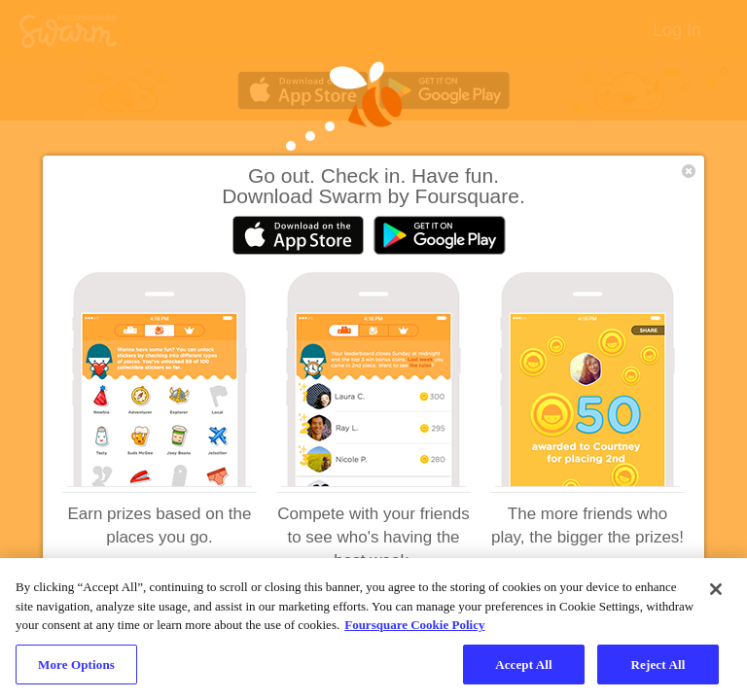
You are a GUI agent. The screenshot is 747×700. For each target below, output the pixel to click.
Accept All (524, 672)
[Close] (716, 598)
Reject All (658, 672)
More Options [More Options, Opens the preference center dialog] (76, 672)
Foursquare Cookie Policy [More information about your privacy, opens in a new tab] (414, 633)
